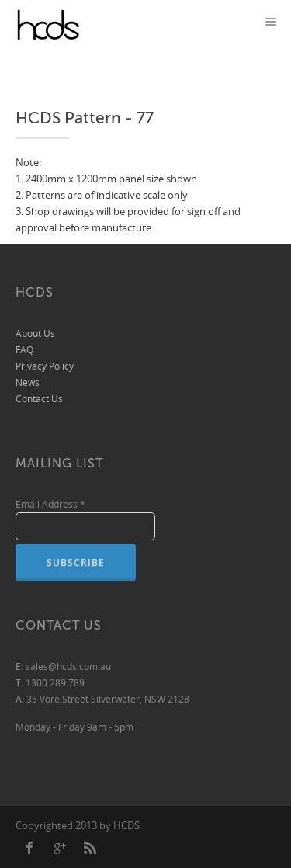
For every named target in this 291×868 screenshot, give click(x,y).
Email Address (50, 504)
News (28, 382)
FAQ (24, 350)
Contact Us (39, 399)
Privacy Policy (45, 366)
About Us (35, 333)
